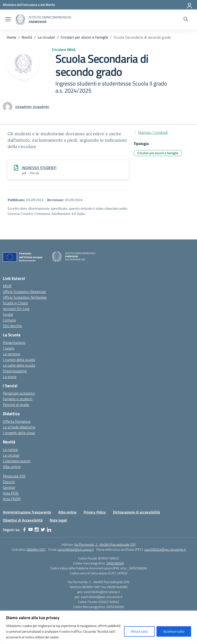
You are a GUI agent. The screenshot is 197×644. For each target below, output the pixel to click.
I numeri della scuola (19, 360)
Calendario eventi (17, 461)
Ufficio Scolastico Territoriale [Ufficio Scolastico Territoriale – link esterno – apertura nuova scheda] (25, 297)
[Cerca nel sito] (186, 20)
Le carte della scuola (19, 365)
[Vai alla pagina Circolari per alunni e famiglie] (84, 37)
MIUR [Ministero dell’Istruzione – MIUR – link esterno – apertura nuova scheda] (7, 286)
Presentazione (14, 342)
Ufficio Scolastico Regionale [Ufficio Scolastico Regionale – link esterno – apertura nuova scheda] (24, 292)
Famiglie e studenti (18, 399)
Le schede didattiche (19, 427)
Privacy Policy (95, 512)
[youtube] (31, 530)
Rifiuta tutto (139, 631)
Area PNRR (12, 499)
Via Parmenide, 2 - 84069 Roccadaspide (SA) (105, 544)
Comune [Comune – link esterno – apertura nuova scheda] (9, 320)
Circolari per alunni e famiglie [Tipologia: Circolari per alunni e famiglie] (158, 153)
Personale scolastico (19, 393)
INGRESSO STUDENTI (39, 168)
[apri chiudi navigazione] (8, 20)
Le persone (11, 354)
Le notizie (10, 450)
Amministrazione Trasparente (27, 512)
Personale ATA (14, 476)
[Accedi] (190, 5)
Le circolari (11, 455)
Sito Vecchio (12, 326)
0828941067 (36, 549)
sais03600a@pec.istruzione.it (165, 549)
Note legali (58, 520)
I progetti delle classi (19, 433)
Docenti (9, 482)
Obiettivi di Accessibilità (23, 520)
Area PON (11, 493)
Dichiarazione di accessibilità (136, 512)
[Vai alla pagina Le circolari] (46, 37)
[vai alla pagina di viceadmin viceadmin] (32, 107)
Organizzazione (15, 371)
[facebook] (24, 530)
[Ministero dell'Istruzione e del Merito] (29, 5)
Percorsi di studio (16, 405)
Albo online (12, 467)
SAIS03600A (115, 563)
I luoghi (9, 348)
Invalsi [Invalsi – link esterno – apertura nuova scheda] (8, 314)
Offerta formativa (17, 421)
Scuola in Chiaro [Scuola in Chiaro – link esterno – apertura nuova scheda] (15, 303)
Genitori (9, 487)
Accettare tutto (174, 631)
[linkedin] (49, 530)
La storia (10, 377)
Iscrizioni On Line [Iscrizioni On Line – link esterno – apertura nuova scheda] (16, 309)
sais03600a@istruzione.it (76, 549)
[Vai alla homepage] (20, 20)
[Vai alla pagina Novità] (27, 37)
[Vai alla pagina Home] (11, 37)
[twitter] (43, 530)
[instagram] (37, 530)
